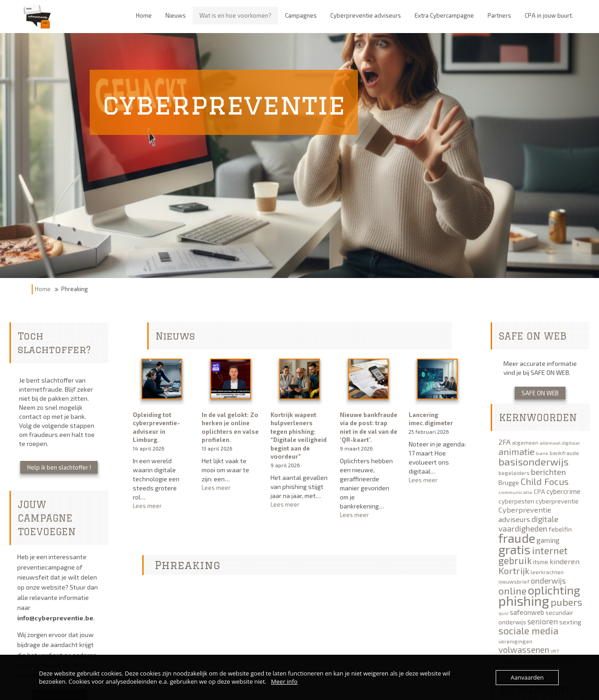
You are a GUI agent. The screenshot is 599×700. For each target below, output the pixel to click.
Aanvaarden (527, 677)
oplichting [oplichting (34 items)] (554, 590)
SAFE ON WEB (540, 393)
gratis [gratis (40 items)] (514, 549)
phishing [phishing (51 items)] (524, 601)
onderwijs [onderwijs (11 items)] (548, 580)
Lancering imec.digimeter (431, 419)
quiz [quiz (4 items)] (503, 613)
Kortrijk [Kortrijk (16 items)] (514, 571)
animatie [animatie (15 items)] (517, 451)
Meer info (284, 681)
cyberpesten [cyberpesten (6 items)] (516, 501)
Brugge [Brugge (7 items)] (509, 482)
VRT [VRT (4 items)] (555, 651)
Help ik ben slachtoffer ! (59, 467)
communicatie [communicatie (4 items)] (515, 492)
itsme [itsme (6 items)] (541, 562)
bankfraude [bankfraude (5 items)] (564, 453)
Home (43, 289)
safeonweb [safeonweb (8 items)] (527, 612)
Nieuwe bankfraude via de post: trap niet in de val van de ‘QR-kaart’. (369, 427)
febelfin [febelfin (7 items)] (560, 529)
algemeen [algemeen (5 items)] (525, 442)
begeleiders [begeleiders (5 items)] (514, 473)
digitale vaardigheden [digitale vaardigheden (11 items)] (528, 524)
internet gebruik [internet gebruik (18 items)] (533, 555)
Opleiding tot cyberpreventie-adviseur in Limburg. (156, 427)
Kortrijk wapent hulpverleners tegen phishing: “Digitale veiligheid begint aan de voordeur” (299, 436)
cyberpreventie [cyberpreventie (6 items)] (557, 501)
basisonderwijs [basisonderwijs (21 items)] (534, 461)
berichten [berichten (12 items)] (548, 472)
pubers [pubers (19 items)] (566, 602)
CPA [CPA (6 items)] (539, 492)
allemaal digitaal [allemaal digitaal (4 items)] (560, 443)
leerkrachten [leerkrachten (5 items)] (547, 572)
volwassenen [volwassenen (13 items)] (524, 650)
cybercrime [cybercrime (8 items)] (563, 491)
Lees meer (162, 506)
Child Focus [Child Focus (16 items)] (545, 481)
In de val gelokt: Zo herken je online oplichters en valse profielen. (230, 427)
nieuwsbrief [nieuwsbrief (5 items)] (514, 581)
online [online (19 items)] (512, 590)
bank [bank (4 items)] (542, 453)
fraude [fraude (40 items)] (517, 538)
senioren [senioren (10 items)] (543, 621)
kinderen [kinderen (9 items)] (565, 561)
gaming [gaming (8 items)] (548, 540)
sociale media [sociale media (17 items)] (528, 630)
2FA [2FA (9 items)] (505, 442)
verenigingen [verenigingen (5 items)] (515, 641)
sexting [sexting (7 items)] (570, 622)
